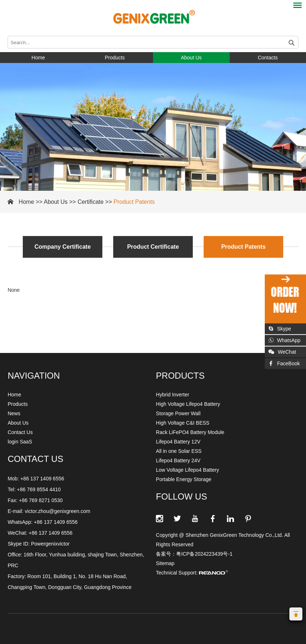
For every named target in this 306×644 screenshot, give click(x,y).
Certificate (90, 202)
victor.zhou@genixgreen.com (58, 511)
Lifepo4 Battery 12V (178, 442)
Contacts (268, 58)
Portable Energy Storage (184, 479)
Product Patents (134, 202)
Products (115, 58)
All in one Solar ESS (179, 451)
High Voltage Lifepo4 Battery (188, 404)
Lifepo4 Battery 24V (178, 460)
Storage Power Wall (178, 413)
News (14, 413)
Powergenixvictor (50, 544)
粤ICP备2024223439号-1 (204, 554)
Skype (280, 329)
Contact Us (20, 432)
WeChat (282, 352)
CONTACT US (35, 459)
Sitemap (165, 563)
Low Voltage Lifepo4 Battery (187, 470)
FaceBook (284, 363)
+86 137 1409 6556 (56, 522)
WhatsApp (284, 340)
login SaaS (20, 442)
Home (38, 58)
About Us (191, 58)
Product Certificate (153, 247)
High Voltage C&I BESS (183, 423)
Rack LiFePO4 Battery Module (190, 432)
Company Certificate (63, 247)
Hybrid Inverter (173, 395)
